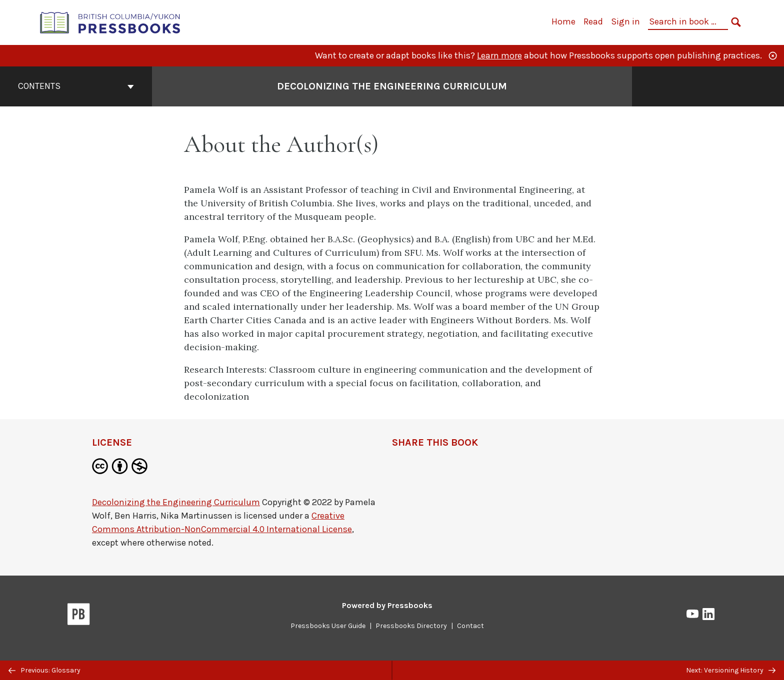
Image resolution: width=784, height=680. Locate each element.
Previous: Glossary (44, 670)
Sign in (625, 21)
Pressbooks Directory (411, 626)
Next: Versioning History (731, 670)
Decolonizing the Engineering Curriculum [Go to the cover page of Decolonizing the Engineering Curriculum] (392, 86)
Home (563, 21)
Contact (470, 626)
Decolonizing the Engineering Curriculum (176, 502)
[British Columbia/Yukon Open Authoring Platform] (110, 22)
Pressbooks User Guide (328, 626)
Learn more (499, 55)
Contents (76, 86)
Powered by (387, 605)
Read (593, 21)
